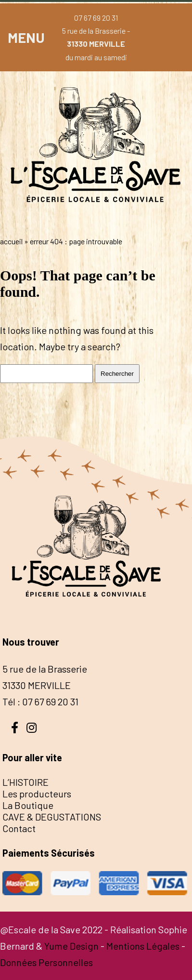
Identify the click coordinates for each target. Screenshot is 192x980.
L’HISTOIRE (26, 782)
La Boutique (28, 805)
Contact (19, 828)
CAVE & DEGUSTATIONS (52, 817)
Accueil (11, 241)
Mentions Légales (143, 946)
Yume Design (71, 946)
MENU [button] (26, 37)
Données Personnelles (46, 962)
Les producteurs (37, 794)
